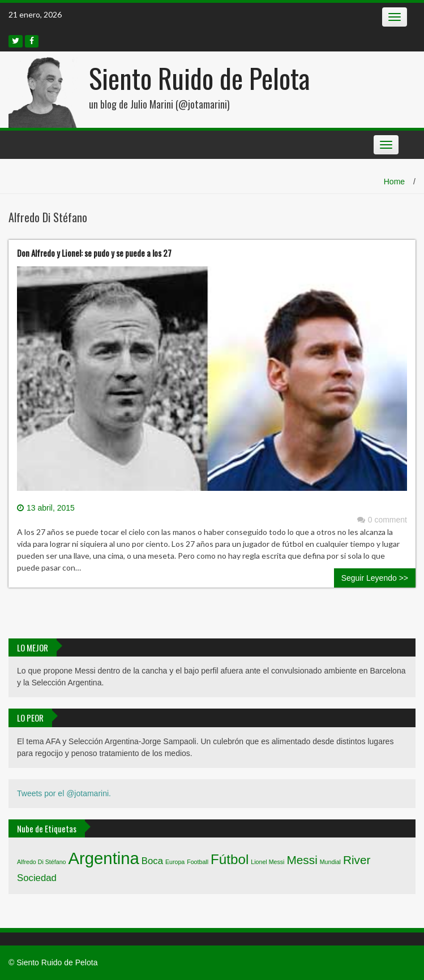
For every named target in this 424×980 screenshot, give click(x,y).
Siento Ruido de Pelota (199, 78)
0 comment (382, 520)
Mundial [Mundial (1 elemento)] (330, 862)
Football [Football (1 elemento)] (198, 862)
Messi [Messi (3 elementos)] (302, 860)
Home (394, 182)
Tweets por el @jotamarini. (64, 793)
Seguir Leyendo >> (375, 578)
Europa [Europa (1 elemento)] (175, 862)
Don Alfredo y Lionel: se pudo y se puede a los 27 (94, 253)
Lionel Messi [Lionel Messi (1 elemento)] (267, 862)
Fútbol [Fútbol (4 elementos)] (230, 859)
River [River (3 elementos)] (357, 860)
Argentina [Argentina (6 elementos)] (104, 858)
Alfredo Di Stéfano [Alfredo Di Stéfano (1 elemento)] (41, 862)
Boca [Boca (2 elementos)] (152, 861)
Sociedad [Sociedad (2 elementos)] (37, 878)
